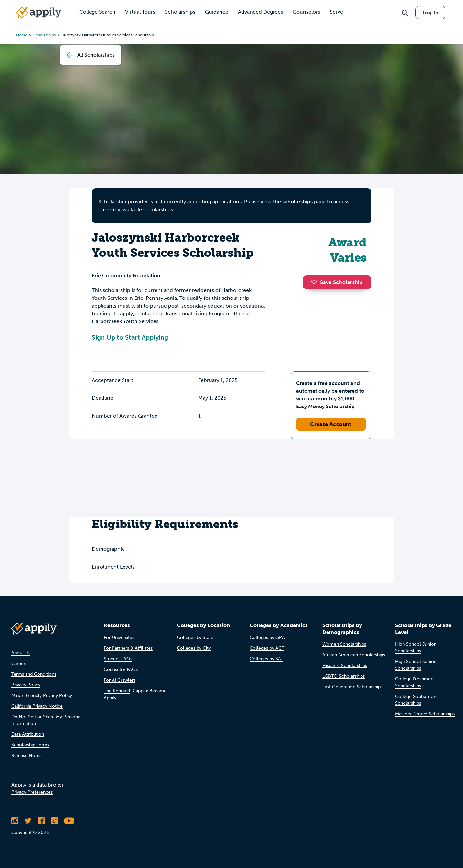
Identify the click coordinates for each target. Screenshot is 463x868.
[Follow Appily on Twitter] (28, 821)
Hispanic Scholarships (345, 665)
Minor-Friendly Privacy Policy (42, 695)
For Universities (119, 638)
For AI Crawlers (120, 680)
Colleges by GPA (267, 638)
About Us (21, 653)
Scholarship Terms (30, 745)
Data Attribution (28, 734)
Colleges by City (194, 648)
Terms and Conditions (34, 674)
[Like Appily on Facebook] (41, 821)
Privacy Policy (26, 685)
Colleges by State (195, 638)
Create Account (331, 424)
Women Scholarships (344, 644)
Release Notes (26, 756)
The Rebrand (117, 691)
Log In (430, 12)
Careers (19, 663)
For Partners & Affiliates (128, 648)
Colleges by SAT (266, 659)
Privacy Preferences (32, 792)
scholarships (297, 202)
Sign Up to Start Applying (130, 337)
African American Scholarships (354, 655)
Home (22, 35)
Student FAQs (118, 659)
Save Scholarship (337, 282)
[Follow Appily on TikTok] (54, 821)
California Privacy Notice (37, 706)
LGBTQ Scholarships (344, 676)
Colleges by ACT (267, 648)
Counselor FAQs (121, 670)
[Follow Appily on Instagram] (15, 821)
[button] (316, 282)
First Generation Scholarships (352, 687)
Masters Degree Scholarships (425, 714)
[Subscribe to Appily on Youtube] (69, 821)
